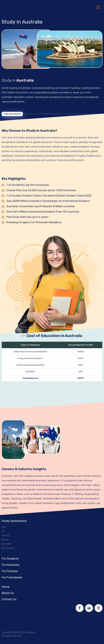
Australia (6, 544)
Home (6, 587)
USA (4, 527)
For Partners (10, 571)
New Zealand (8, 548)
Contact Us (9, 599)
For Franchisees (12, 577)
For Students (10, 558)
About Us (8, 593)
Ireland (5, 540)
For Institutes (10, 565)
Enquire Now (11, 114)
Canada (5, 535)
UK (3, 531)
